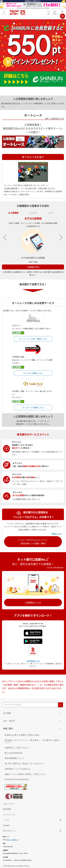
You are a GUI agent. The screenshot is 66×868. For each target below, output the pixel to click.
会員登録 (33, 212)
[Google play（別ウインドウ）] (33, 641)
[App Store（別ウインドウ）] (33, 633)
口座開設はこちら (33, 603)
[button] (61, 238)
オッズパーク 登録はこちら (33, 407)
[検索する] (61, 705)
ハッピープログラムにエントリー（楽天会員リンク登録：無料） (33, 542)
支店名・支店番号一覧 (12, 840)
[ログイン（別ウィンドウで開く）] (62, 12)
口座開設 (15, 212)
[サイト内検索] (33, 705)
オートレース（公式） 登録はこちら (33, 339)
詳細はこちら (57, 534)
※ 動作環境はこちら (33, 661)
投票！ (51, 212)
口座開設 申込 (33, 267)
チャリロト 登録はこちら (33, 373)
